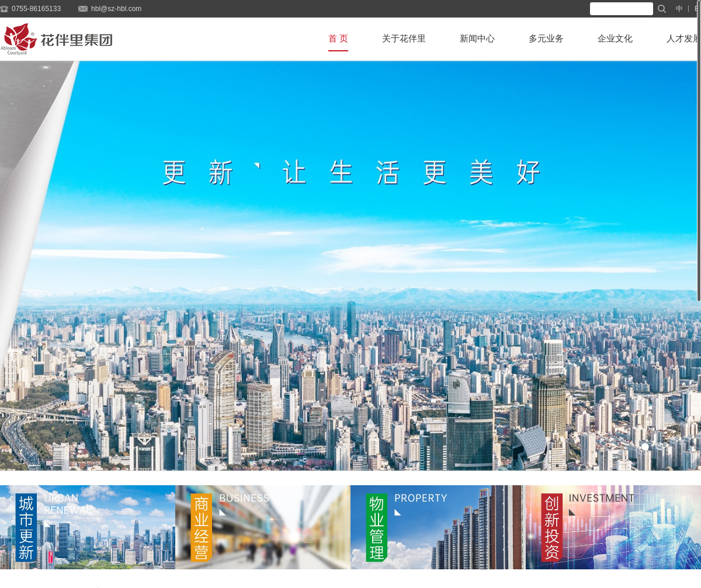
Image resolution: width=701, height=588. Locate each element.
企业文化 (615, 38)
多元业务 (546, 38)
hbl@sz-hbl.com (116, 9)
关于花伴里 (404, 38)
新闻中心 (477, 38)
